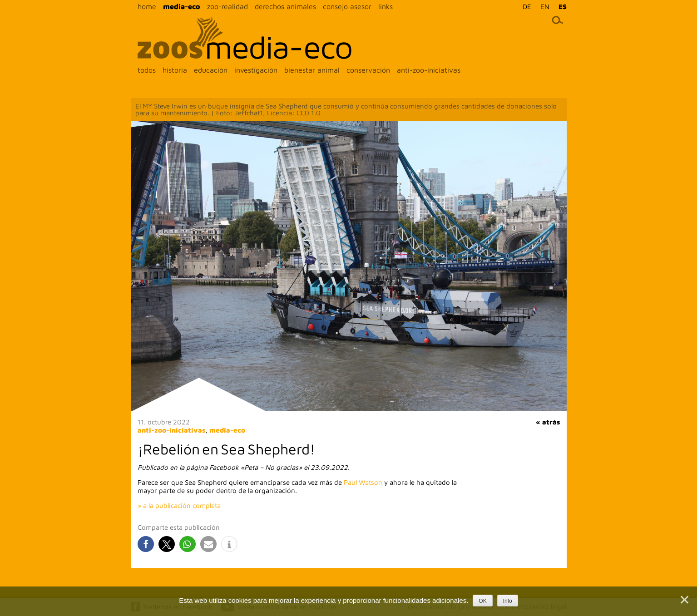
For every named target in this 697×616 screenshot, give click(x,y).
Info (508, 601)
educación (211, 70)
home (147, 6)
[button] (146, 544)
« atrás (548, 422)
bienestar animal (312, 70)
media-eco (182, 6)
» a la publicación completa (179, 505)
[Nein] (684, 600)
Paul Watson (363, 482)
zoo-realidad (227, 6)
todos (147, 70)
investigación (256, 70)
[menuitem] (525, 6)
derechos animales (285, 6)
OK (482, 601)
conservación (368, 70)
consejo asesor (347, 6)
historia (175, 70)
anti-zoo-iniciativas (429, 70)
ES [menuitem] (563, 7)
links (386, 6)
